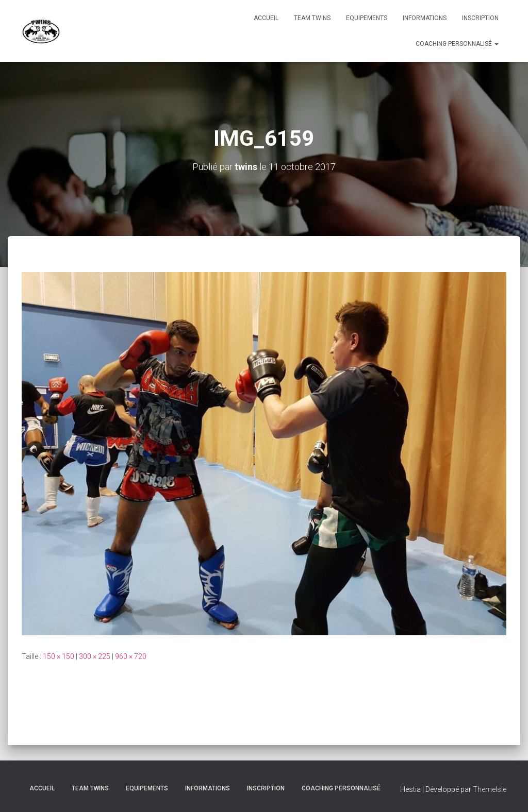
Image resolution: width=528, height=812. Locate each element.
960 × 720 (131, 656)
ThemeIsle (490, 789)
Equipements (367, 18)
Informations (425, 18)
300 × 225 (95, 656)
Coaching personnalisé (457, 44)
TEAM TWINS (312, 18)
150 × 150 (59, 656)
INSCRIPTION (480, 18)
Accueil (266, 18)
